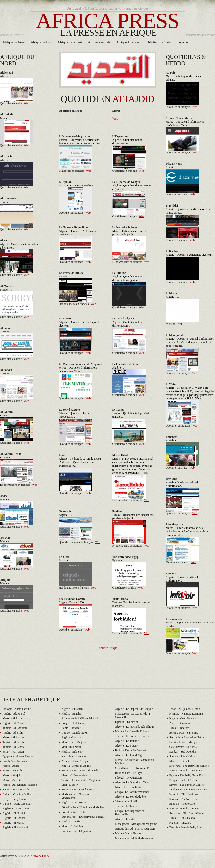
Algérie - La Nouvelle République (135, 727)
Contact (168, 42)
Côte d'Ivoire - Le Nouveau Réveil (135, 768)
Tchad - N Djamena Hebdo (185, 709)
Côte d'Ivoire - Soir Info (183, 747)
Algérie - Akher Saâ (14, 714)
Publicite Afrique (107, 648)
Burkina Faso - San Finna (184, 733)
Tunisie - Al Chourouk (15, 728)
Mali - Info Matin (72, 747)
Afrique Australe (128, 42)
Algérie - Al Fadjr (13, 733)
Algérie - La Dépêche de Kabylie (134, 709)
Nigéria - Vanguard (180, 823)
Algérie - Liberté (125, 819)
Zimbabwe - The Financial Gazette (189, 790)
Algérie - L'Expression (74, 803)
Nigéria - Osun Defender (184, 718)
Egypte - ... (7, 416)
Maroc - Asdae (11, 766)
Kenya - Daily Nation (15, 799)
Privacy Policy (41, 856)
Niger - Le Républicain (128, 787)
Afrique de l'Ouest (70, 42)
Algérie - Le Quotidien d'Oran (132, 782)
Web (27, 103)
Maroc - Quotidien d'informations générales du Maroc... (185, 123)
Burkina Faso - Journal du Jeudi (80, 771)
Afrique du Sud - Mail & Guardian (135, 829)
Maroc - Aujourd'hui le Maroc (20, 785)
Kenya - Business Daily (16, 790)
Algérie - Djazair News (16, 808)
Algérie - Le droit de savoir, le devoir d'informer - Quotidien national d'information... (80, 462)
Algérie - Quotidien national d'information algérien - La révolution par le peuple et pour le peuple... (190, 342)
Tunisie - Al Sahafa (14, 747)
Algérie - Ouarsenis (181, 723)
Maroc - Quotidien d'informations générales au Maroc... (78, 369)
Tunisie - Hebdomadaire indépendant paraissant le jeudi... (134, 517)
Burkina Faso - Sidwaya (183, 742)
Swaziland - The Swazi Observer (188, 813)
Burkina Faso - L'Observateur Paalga (83, 817)
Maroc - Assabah (12, 771)
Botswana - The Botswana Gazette (189, 766)
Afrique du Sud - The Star (184, 808)
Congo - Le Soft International (132, 792)
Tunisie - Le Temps (126, 806)
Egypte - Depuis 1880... (72, 602)
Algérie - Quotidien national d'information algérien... (129, 278)
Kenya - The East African (184, 780)
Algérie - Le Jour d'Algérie (131, 755)
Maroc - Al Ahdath (13, 718)
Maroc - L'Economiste (74, 775)
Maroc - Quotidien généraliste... (77, 185)
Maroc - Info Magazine (75, 742)
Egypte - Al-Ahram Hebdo (18, 756)
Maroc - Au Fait (12, 780)
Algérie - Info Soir (72, 752)
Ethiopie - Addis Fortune (17, 709)
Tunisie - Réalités (179, 728)
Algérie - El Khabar (14, 818)
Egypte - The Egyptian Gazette (187, 785)
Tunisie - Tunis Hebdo (182, 818)
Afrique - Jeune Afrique (75, 761)
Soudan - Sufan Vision (182, 756)
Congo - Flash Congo (74, 723)
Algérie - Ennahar (72, 714)
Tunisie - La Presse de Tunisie (132, 736)
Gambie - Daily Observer (17, 804)
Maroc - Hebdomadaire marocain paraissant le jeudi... (131, 233)
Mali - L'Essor (70, 785)
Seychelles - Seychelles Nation (187, 737)
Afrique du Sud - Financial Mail (80, 718)
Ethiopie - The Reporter (183, 804)
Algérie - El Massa (13, 823)
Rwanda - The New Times (184, 799)
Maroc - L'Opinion (72, 826)
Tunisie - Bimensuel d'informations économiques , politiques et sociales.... (81, 142)
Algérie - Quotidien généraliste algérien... (190, 255)
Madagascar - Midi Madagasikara (134, 838)
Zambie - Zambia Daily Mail (186, 827)
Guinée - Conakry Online (17, 794)
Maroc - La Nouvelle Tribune (132, 731)
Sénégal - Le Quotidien (129, 778)
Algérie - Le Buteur (126, 746)
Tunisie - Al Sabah (13, 742)
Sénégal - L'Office (72, 822)
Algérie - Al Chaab (13, 723)
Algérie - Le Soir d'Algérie (131, 797)
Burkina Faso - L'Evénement (78, 790)
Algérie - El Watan (72, 709)
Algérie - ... (7, 76)
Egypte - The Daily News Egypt (188, 775)
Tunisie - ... (7, 202)
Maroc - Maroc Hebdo (128, 833)
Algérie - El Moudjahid (16, 827)
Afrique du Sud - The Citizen (186, 771)
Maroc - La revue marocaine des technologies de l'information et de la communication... (187, 531)
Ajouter (184, 42)
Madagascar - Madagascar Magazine (136, 824)
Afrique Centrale (99, 42)
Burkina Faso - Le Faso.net (131, 750)
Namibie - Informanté (74, 756)
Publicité (151, 42)
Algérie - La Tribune (127, 741)
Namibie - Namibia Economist (187, 714)
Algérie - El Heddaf (14, 813)
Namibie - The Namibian (184, 794)
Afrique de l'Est (41, 42)
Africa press (108, 23)
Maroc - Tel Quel (179, 761)
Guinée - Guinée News (75, 733)
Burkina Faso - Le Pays (129, 773)
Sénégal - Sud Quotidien (183, 752)
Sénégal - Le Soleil (126, 801)
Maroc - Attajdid (12, 775)
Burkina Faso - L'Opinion (76, 831)
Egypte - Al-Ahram (14, 752)
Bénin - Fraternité (72, 728)
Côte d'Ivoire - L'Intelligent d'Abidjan (83, 807)
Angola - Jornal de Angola (77, 766)
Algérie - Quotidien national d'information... (129, 142)
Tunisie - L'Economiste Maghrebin (81, 780)
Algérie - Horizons (72, 737)
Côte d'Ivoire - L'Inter (74, 812)
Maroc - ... (6, 118)
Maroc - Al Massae (14, 737)
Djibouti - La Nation (127, 722)
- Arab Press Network (15, 761)
